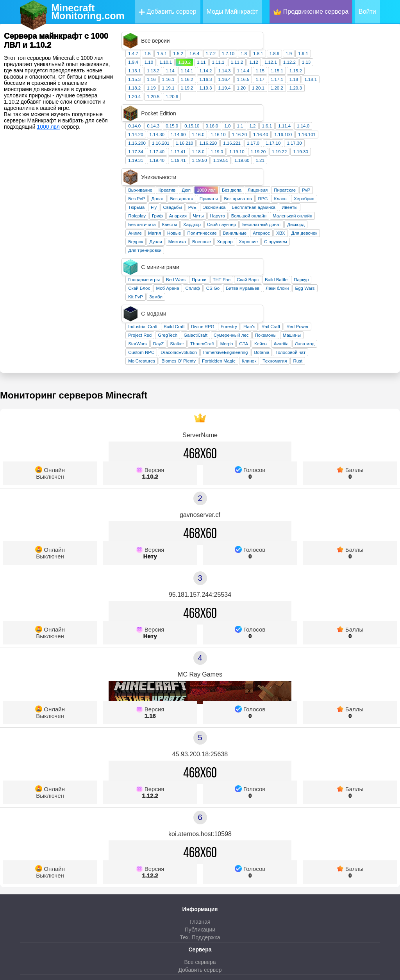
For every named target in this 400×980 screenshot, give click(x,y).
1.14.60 (249, 100)
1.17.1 (348, 62)
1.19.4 (296, 70)
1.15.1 (348, 53)
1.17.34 (207, 117)
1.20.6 (243, 79)
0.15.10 (263, 91)
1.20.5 (224, 79)
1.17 (331, 62)
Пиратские (356, 138)
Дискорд (367, 172)
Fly (225, 155)
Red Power (369, 239)
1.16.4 (296, 62)
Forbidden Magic (290, 274)
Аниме (206, 181)
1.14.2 (277, 53)
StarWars (209, 257)
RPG (334, 146)
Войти (367, 12)
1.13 (377, 45)
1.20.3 (367, 70)
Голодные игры (215, 210)
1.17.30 (365, 108)
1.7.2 (282, 36)
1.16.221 (303, 108)
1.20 (312, 70)
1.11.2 (308, 45)
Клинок (320, 274)
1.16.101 (378, 100)
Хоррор (296, 189)
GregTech (239, 248)
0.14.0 (205, 91)
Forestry (300, 239)
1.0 (299, 91)
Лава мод (376, 257)
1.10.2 (255, 45)
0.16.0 (283, 91)
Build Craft (245, 239)
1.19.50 (270, 126)
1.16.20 (311, 100)
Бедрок (207, 189)
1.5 (219, 36)
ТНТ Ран (293, 210)
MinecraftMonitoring (88, 12)
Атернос (332, 181)
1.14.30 (228, 100)
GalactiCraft (267, 248)
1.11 (272, 45)
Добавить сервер (168, 12)
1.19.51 (292, 126)
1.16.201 (232, 108)
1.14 (241, 53)
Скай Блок (210, 219)
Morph (298, 257)
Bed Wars (247, 210)
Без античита (213, 172)
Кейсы (332, 257)
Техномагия (346, 274)
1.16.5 (314, 62)
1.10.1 (237, 45)
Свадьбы (243, 155)
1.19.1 (239, 70)
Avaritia (352, 257)
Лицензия (329, 138)
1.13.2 (224, 53)
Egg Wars (376, 219)
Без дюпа (303, 138)
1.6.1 (338, 91)
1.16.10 (289, 100)
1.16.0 (269, 100)
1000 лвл (48, 127)
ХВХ (352, 181)
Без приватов (309, 146)
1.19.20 (329, 117)
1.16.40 (332, 100)
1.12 (325, 45)
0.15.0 (243, 91)
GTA (315, 257)
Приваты (280, 146)
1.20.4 (205, 79)
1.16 (222, 62)
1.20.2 (348, 70)
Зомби (227, 227)
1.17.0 (324, 108)
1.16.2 (258, 62)
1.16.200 (208, 108)
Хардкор (263, 172)
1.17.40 (228, 117)
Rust (369, 274)
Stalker (248, 257)
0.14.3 (224, 91)
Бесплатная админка (325, 155)
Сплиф (264, 219)
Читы (270, 163)
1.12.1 (342, 45)
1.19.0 (288, 117)
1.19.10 (308, 117)
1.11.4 (355, 91)
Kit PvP (207, 227)
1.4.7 (204, 36)
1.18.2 (205, 70)
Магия (226, 181)
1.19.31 (207, 126)
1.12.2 (361, 45)
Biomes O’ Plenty (250, 274)
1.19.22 (350, 117)
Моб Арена (238, 219)
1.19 (222, 70)
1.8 (315, 36)
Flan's (320, 239)
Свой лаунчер (293, 172)
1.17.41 (249, 117)
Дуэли (227, 189)
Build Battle (347, 210)
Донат (229, 146)
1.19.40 (228, 126)
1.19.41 (249, 126)
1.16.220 (279, 108)
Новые (245, 181)
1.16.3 (277, 62)
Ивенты (361, 155)
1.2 (324, 91)
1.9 (360, 36)
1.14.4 (314, 53)
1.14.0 (374, 91)
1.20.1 (329, 70)
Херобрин (375, 146)
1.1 (311, 91)
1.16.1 (239, 62)
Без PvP (208, 146)
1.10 (220, 45)
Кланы (352, 146)
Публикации (200, 842)
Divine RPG (274, 239)
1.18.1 (382, 62)
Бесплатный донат (333, 172)
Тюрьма (207, 155)
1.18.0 (269, 117)
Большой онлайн (320, 163)
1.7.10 (299, 36)
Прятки (270, 210)
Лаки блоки (348, 219)
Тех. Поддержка (200, 850)
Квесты (241, 172)
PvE (263, 155)
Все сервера (200, 875)
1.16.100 (354, 100)
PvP (377, 138)
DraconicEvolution (250, 265)
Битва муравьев (314, 219)
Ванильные (306, 181)
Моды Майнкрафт (232, 12)
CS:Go (284, 219)
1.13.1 (205, 53)
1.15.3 (205, 62)
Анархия (249, 163)
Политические (273, 181)
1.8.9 (346, 36)
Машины (363, 248)
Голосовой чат (362, 265)
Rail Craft (342, 239)
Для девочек (376, 181)
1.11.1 (289, 45)
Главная (200, 835)
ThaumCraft (273, 257)
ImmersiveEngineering (296, 265)
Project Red (211, 248)
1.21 (331, 126)
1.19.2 (258, 70)
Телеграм (200, 916)
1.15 (331, 53)
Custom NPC (212, 265)
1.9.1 (374, 36)
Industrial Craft (214, 239)
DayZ (229, 257)
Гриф (229, 163)
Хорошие (319, 189)
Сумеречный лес (302, 248)
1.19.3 (277, 70)
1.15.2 (367, 53)
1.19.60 (313, 126)
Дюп (257, 138)
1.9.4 (204, 45)
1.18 (365, 62)
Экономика (285, 155)
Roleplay (208, 163)
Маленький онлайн (363, 163)
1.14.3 (296, 53)
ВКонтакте (200, 908)
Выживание (211, 138)
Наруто (289, 163)
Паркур (372, 210)
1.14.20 (207, 100)
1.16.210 (256, 108)
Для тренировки (216, 198)
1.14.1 (258, 53)
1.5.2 (249, 36)
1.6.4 (266, 36)
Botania (333, 265)
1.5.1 (233, 36)
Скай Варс (319, 210)
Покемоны (337, 248)
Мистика (248, 189)
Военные (273, 189)
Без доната (253, 146)
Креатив (238, 138)
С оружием (346, 189)
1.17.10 (344, 108)
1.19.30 (371, 117)
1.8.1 (329, 36)
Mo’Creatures (213, 274)
